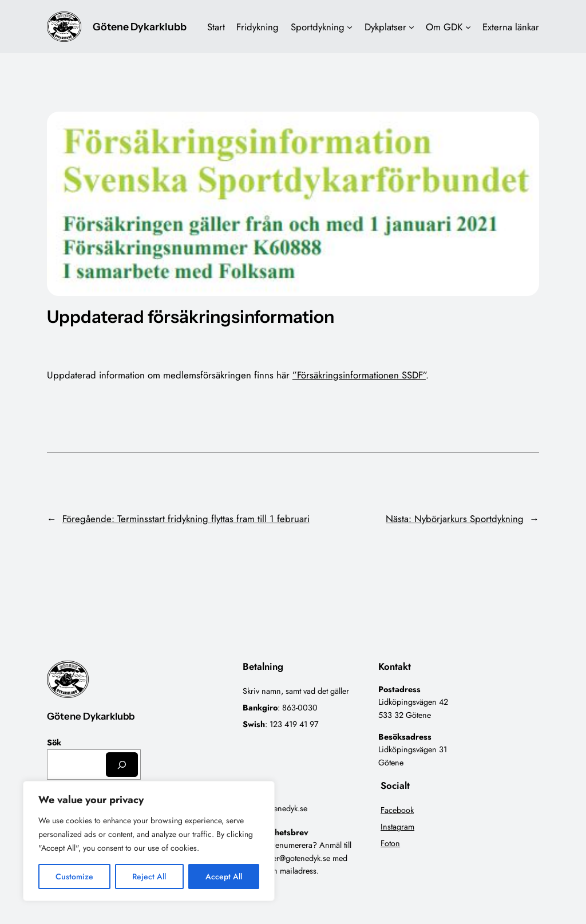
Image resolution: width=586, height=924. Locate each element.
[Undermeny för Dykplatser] (411, 27)
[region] (149, 841)
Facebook (397, 810)
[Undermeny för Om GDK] (468, 27)
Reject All (149, 876)
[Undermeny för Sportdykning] (350, 27)
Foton (390, 843)
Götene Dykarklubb (140, 27)
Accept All (224, 876)
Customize (74, 876)
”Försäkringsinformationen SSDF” (359, 375)
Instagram (397, 827)
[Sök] (122, 765)
